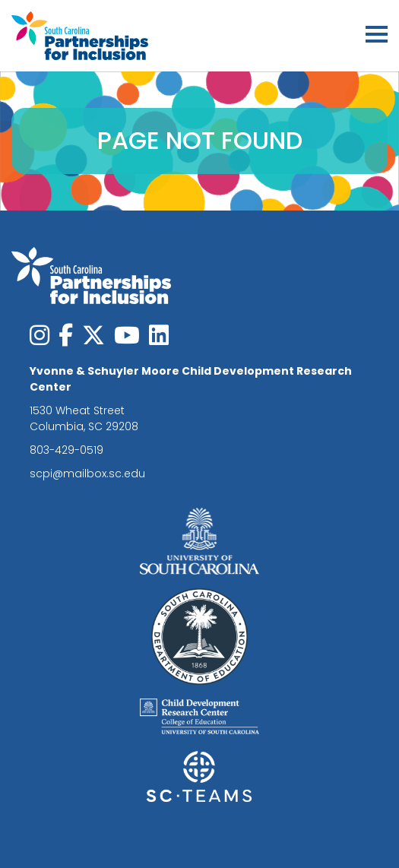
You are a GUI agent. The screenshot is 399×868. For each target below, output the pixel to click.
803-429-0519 (66, 450)
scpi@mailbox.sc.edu (87, 474)
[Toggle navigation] (377, 36)
